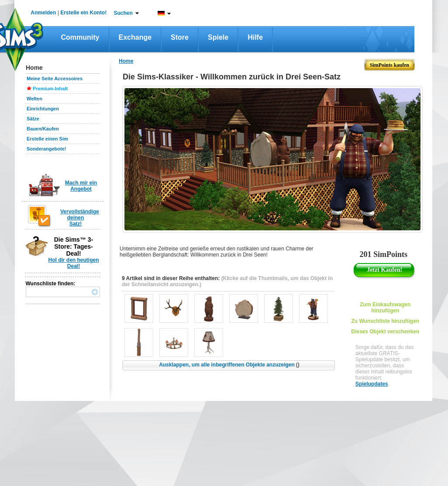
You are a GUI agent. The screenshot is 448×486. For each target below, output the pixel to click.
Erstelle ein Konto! (83, 13)
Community (80, 37)
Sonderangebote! (46, 149)
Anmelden (43, 13)
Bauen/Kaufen (43, 129)
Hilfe (255, 37)
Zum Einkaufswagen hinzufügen (385, 308)
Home (126, 61)
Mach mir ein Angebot (81, 186)
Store (180, 37)
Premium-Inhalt (50, 89)
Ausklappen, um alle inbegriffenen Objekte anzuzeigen (229, 365)
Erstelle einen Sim (47, 139)
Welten (34, 99)
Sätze (33, 119)
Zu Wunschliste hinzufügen (385, 321)
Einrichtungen (43, 109)
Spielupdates (372, 384)
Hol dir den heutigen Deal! (74, 263)
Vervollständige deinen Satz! (80, 218)
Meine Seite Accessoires (55, 79)
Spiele (218, 37)
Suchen (123, 13)
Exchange (135, 37)
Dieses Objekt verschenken (385, 332)
